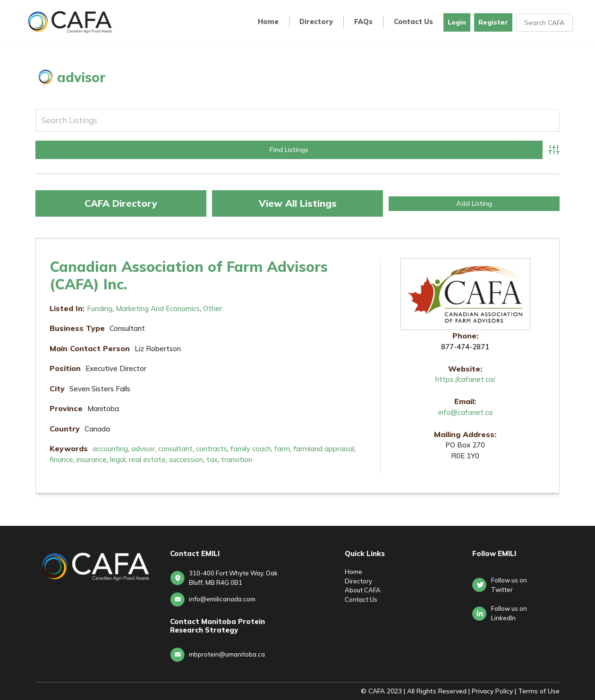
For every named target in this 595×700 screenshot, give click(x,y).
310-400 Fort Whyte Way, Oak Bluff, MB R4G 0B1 (233, 578)
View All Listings (298, 203)
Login (457, 22)
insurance (92, 460)
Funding (100, 308)
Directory (316, 22)
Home (268, 22)
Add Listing (474, 203)
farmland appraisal (324, 449)
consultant (175, 449)
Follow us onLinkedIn (509, 613)
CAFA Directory (121, 203)
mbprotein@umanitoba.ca (227, 654)
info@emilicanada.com (222, 599)
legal (118, 460)
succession (186, 460)
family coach (251, 449)
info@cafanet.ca (465, 412)
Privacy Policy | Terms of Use (516, 691)
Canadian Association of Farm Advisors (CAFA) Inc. (189, 275)
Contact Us (413, 22)
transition (237, 460)
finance (61, 460)
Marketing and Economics (158, 308)
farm (282, 449)
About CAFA (363, 590)
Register (493, 22)
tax (212, 460)
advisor (143, 449)
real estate (147, 460)
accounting (110, 449)
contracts (212, 449)
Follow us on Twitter (509, 585)
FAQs (363, 22)
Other (212, 308)
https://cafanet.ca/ (465, 379)
